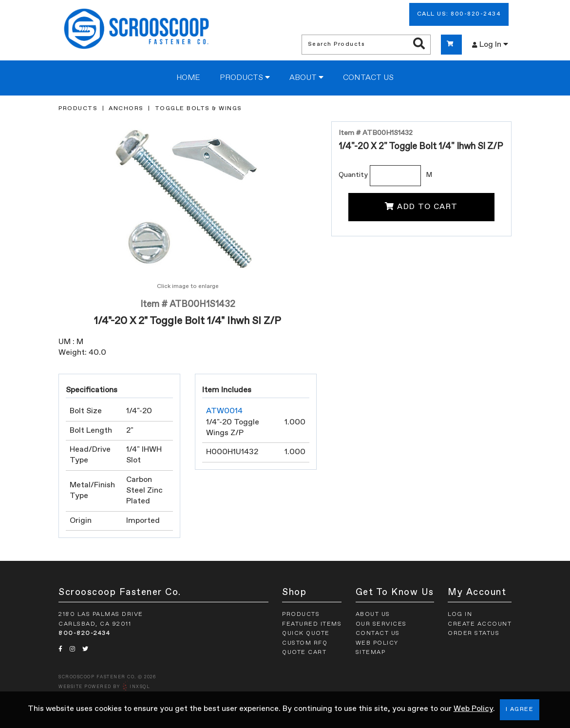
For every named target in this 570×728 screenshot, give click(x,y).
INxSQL (140, 687)
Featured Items (312, 624)
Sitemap (371, 652)
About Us (373, 614)
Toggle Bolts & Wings (199, 109)
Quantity (353, 175)
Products (245, 77)
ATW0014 (224, 411)
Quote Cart (304, 652)
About (306, 77)
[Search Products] (419, 44)
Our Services (381, 624)
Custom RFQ (305, 643)
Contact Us (368, 78)
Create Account (480, 624)
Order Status (474, 633)
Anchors (126, 109)
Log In (490, 44)
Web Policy (473, 709)
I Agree (520, 709)
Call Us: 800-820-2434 (459, 14)
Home (188, 78)
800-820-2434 (84, 633)
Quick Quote (306, 633)
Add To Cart (421, 207)
